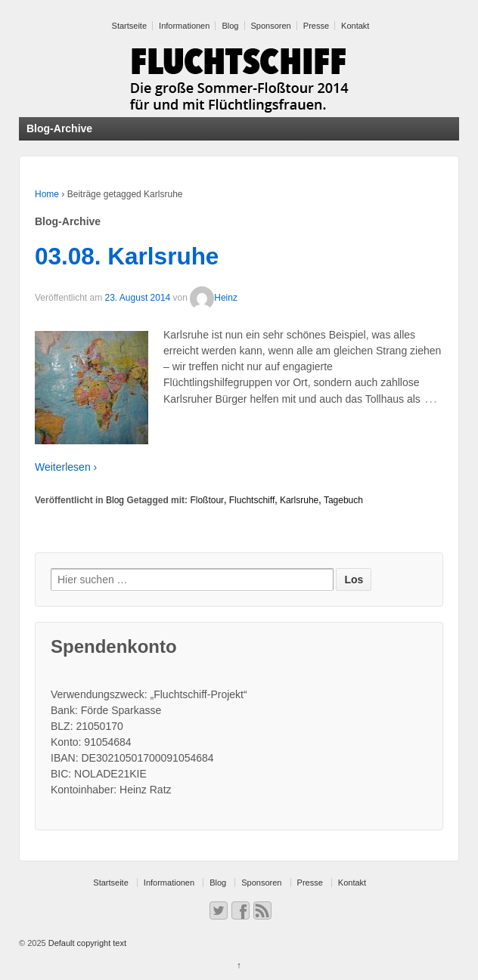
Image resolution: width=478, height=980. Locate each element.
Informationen (184, 26)
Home (47, 194)
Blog (230, 26)
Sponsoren (271, 26)
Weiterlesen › (66, 467)
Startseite (129, 26)
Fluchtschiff (252, 500)
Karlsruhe (299, 500)
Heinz (214, 298)
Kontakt (355, 26)
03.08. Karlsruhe (127, 256)
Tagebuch (343, 500)
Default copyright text (86, 943)
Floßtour (207, 500)
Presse (316, 26)
